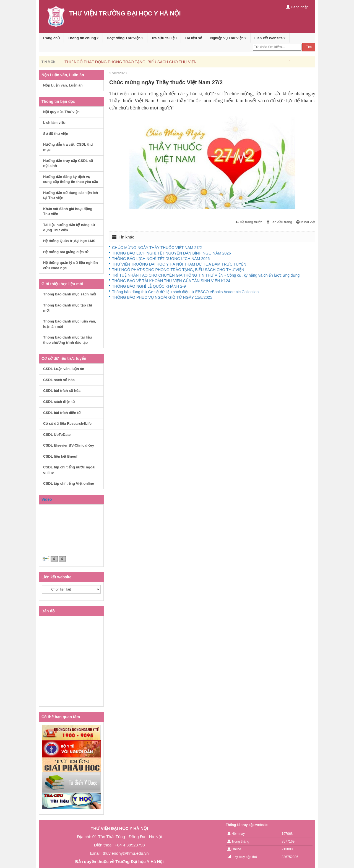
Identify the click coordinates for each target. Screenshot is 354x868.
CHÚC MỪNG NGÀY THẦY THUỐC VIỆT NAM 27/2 (157, 248)
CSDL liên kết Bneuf (60, 456)
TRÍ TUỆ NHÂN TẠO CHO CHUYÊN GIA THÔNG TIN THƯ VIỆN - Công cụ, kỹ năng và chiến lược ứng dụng (206, 275)
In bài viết (306, 222)
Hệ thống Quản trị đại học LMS (69, 241)
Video (47, 499)
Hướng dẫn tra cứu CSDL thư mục (68, 147)
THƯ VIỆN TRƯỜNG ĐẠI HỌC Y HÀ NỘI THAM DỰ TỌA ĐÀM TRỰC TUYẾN (179, 264)
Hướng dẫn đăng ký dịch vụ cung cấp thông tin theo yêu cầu (71, 179)
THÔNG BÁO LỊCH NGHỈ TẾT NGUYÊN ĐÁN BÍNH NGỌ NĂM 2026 (171, 253)
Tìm (309, 47)
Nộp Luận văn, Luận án (63, 85)
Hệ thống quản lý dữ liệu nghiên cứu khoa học (71, 265)
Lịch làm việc (54, 123)
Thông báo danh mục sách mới (70, 294)
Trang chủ (51, 38)
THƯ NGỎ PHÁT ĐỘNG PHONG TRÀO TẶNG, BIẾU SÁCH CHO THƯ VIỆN (131, 62)
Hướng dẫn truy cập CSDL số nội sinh (68, 163)
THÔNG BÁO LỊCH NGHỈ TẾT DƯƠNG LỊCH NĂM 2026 (161, 259)
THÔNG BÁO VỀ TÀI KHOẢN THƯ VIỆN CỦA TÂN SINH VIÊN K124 (171, 281)
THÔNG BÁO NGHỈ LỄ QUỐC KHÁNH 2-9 (149, 286)
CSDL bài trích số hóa (62, 391)
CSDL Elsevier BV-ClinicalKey (69, 445)
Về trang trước (249, 222)
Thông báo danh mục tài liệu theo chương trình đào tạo (67, 340)
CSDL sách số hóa (59, 380)
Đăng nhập (297, 7)
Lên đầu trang (279, 222)
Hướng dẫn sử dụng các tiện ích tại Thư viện (71, 195)
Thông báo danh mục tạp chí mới (68, 308)
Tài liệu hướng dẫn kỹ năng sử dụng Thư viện (69, 227)
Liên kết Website (270, 38)
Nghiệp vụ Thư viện (228, 38)
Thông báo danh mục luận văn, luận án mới (70, 324)
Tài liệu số (193, 38)
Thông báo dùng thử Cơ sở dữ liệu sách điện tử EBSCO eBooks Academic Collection (185, 292)
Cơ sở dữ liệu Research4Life (67, 423)
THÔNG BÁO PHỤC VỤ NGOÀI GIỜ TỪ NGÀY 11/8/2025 (162, 297)
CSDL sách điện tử (59, 402)
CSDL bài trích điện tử (62, 413)
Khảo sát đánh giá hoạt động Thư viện (68, 211)
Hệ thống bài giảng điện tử (66, 252)
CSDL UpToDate (57, 435)
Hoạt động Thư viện (125, 38)
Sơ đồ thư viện (56, 134)
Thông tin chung (83, 38)
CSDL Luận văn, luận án (64, 369)
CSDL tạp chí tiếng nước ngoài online (69, 470)
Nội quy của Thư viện (61, 112)
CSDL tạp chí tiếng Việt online (69, 483)
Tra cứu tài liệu (164, 38)
